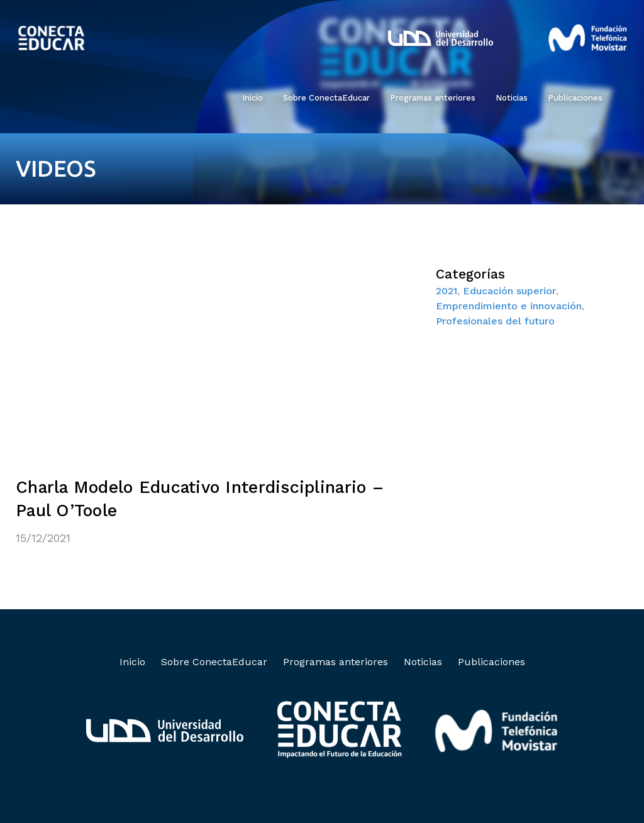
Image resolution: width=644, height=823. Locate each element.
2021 (447, 291)
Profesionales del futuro (495, 321)
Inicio (253, 98)
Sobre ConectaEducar (326, 98)
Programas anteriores (433, 98)
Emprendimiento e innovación (509, 306)
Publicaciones (575, 98)
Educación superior (509, 291)
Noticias (512, 98)
